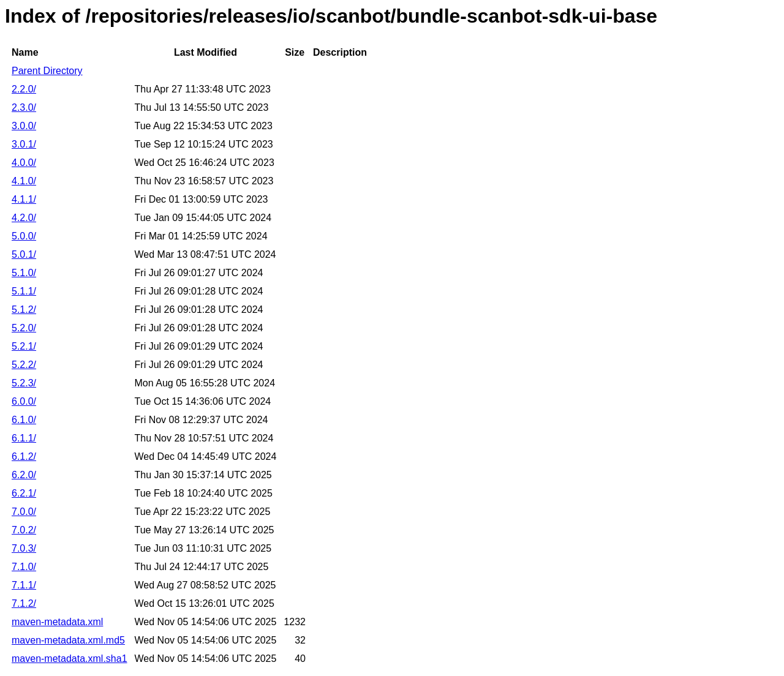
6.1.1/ (24, 438)
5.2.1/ (24, 346)
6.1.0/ (24, 420)
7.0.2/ (24, 530)
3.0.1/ (24, 144)
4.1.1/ (24, 199)
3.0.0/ (24, 126)
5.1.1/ (24, 291)
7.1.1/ (24, 585)
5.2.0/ (24, 328)
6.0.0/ (24, 401)
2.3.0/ (24, 107)
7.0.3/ (24, 548)
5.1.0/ (24, 273)
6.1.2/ (24, 456)
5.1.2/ (24, 310)
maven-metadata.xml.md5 (68, 640)
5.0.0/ (24, 236)
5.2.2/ (24, 365)
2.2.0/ (24, 89)
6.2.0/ (24, 475)
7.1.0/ (24, 567)
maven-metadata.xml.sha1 (70, 659)
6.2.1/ (24, 493)
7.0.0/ (24, 512)
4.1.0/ (24, 181)
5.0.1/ (24, 254)
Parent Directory (47, 71)
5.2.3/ (24, 383)
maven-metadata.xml (57, 622)
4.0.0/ (24, 163)
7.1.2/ (24, 603)
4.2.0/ (24, 218)
